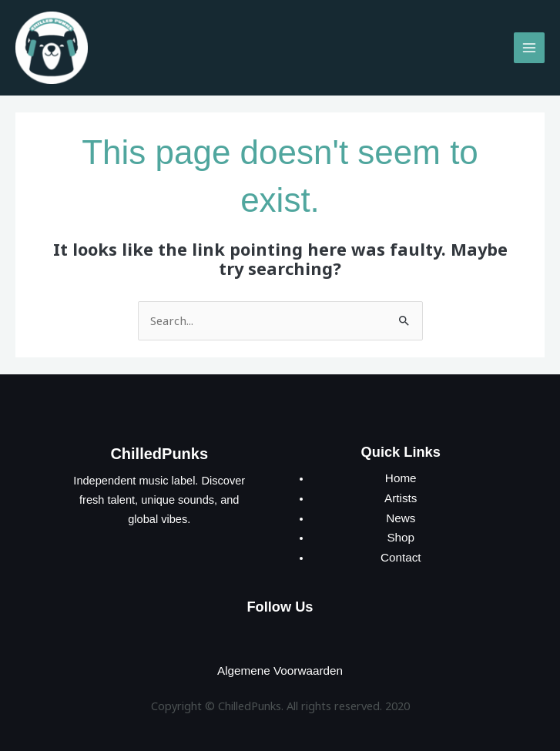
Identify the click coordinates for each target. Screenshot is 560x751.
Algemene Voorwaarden (280, 661)
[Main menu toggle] (529, 45)
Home (401, 473)
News (401, 511)
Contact (401, 549)
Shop (401, 531)
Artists (401, 492)
